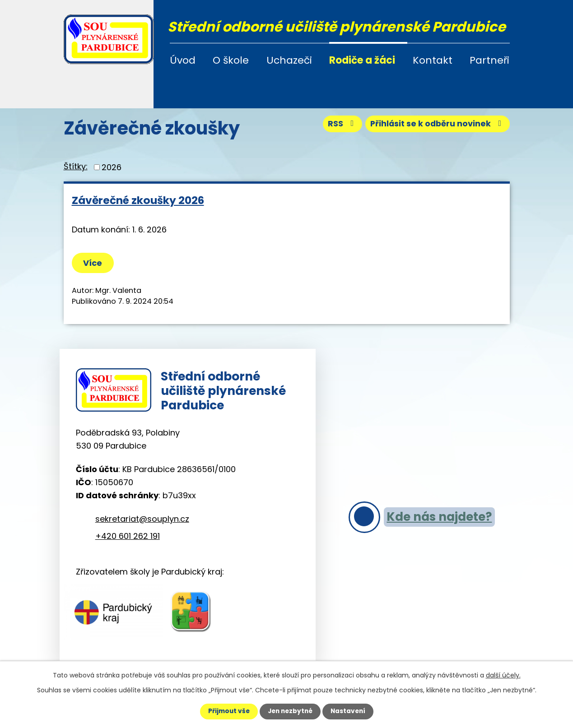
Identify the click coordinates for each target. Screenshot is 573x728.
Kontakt (433, 60)
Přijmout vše (227, 711)
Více (93, 263)
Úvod (183, 60)
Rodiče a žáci (362, 60)
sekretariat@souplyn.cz (142, 521)
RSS (340, 125)
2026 (112, 167)
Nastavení (350, 711)
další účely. (503, 675)
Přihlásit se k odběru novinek (436, 125)
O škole (231, 60)
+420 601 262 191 (128, 538)
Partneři (489, 60)
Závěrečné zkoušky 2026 (138, 200)
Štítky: (76, 166)
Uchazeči (289, 60)
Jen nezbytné (290, 711)
